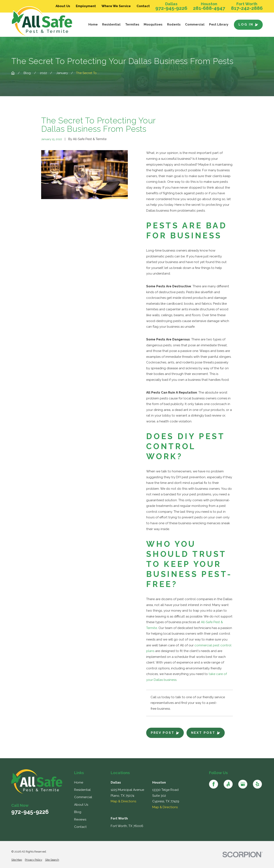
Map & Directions (123, 801)
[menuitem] (17, 860)
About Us (81, 805)
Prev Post (165, 733)
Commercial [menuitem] (195, 24)
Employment (86, 6)
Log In (248, 24)
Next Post (206, 733)
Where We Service (116, 6)
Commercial (83, 797)
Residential (82, 790)
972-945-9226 (171, 8)
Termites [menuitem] (132, 24)
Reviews (80, 819)
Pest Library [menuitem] (219, 24)
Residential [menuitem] (111, 24)
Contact (143, 6)
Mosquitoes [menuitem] (153, 24)
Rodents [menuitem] (174, 24)
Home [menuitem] (93, 24)
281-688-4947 (209, 8)
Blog (78, 812)
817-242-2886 (247, 8)
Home (79, 782)
